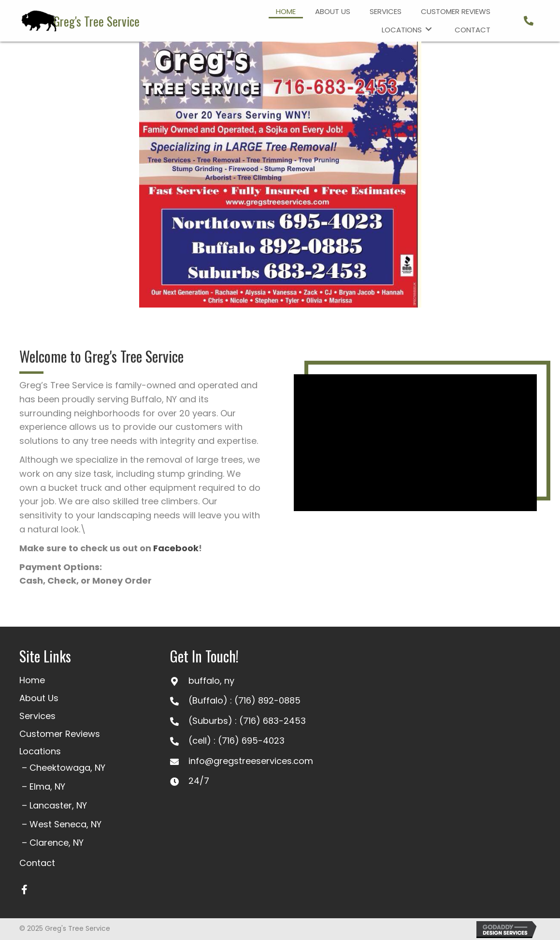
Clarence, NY (57, 843)
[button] (24, 890)
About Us (39, 698)
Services (37, 716)
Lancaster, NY (58, 805)
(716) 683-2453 (273, 721)
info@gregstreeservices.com (251, 761)
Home (32, 680)
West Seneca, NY (65, 824)
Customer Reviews (60, 734)
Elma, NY (47, 786)
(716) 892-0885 (267, 700)
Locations (40, 751)
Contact (37, 863)
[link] (286, 10)
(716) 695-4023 (251, 741)
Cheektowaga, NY (67, 768)
